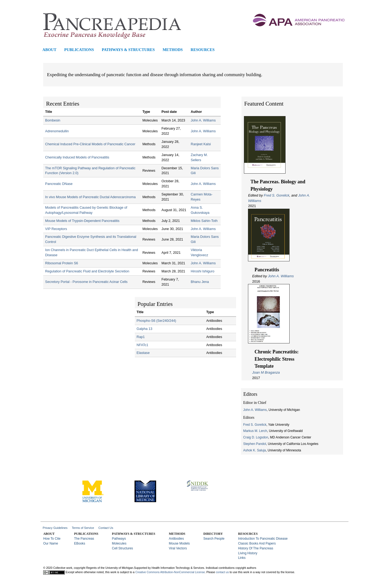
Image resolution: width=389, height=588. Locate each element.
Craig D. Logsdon (256, 437)
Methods (173, 50)
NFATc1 (142, 345)
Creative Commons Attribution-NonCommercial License (170, 572)
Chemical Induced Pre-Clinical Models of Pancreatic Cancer (90, 144)
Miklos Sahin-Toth (204, 221)
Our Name (51, 543)
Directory (213, 534)
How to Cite (52, 539)
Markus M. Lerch (255, 431)
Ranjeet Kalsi (201, 144)
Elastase (143, 353)
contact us (222, 572)
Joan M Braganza (266, 372)
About (49, 50)
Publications (79, 50)
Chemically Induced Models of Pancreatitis (77, 157)
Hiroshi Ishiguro (203, 271)
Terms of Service (83, 528)
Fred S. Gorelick (277, 195)
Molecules (119, 543)
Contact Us (106, 528)
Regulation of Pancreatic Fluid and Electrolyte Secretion (87, 271)
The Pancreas (84, 539)
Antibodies (176, 539)
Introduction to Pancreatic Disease (263, 539)
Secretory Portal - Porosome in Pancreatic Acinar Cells (86, 282)
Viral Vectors (178, 548)
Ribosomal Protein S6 (62, 263)
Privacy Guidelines (55, 528)
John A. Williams (281, 276)
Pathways (119, 539)
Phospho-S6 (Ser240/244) (156, 321)
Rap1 (141, 337)
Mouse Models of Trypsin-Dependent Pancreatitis (82, 221)
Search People (214, 539)
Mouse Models (179, 543)
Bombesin (53, 120)
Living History (248, 553)
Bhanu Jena (200, 282)
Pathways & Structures (128, 50)
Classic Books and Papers (257, 543)
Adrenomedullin (57, 131)
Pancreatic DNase (59, 184)
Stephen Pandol (255, 444)
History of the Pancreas (256, 548)
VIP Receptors (56, 229)
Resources (202, 50)
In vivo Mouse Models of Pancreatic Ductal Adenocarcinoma (90, 197)
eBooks (80, 543)
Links (242, 558)
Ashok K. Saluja (254, 450)
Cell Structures (122, 548)
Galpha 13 (145, 329)
